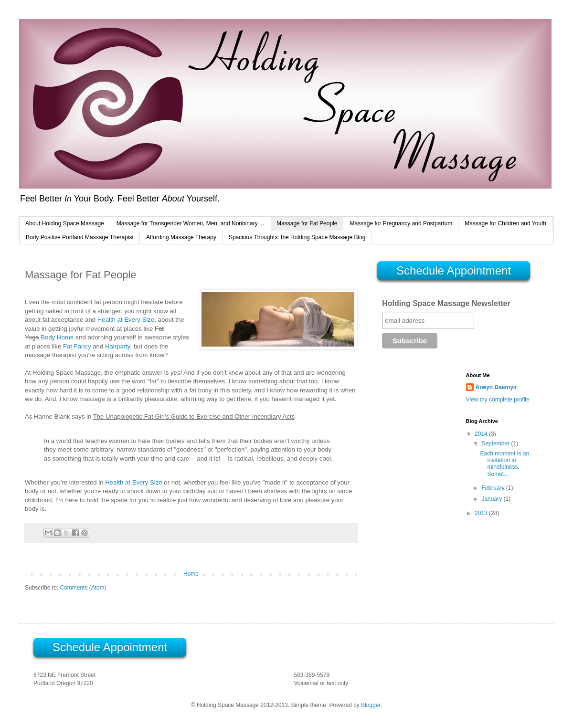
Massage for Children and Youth (505, 223)
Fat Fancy (77, 346)
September (496, 443)
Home (191, 574)
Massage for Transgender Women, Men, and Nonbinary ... (190, 223)
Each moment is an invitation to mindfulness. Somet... (504, 464)
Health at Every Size (126, 320)
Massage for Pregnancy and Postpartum (401, 223)
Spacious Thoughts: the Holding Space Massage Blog (297, 237)
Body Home (57, 337)
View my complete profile (498, 400)
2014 (482, 434)
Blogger (371, 705)
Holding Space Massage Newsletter (446, 303)
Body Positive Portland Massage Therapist (80, 237)
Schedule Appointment (454, 270)
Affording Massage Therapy (181, 237)
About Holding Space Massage (65, 223)
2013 (482, 513)
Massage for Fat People (307, 223)
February (493, 488)
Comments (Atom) (83, 588)
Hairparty (118, 346)
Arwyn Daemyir (496, 387)
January (492, 499)
